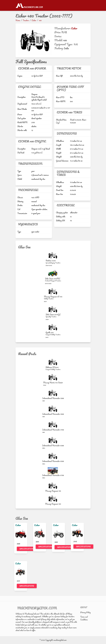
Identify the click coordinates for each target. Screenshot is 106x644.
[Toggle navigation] (89, 5)
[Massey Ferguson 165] (53, 498)
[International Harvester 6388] (53, 440)
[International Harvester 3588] (53, 409)
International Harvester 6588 (53, 461)
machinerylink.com (60, 640)
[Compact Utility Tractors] (53, 335)
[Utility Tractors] (53, 299)
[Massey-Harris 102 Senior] (53, 377)
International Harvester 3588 (53, 414)
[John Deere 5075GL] (53, 309)
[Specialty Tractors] (53, 317)
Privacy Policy (85, 612)
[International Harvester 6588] (53, 456)
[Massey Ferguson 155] (53, 486)
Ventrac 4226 (51, 261)
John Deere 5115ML (53, 279)
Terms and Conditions (84, 618)
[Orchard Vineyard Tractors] (53, 281)
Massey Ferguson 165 (53, 504)
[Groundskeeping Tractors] (53, 263)
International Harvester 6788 (53, 475)
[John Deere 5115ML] (53, 273)
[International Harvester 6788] (53, 471)
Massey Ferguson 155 (53, 491)
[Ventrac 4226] (53, 255)
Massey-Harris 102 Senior (53, 383)
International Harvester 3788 (53, 430)
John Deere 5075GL (53, 314)
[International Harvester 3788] (53, 424)
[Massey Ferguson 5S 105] (53, 291)
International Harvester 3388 (53, 398)
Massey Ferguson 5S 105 (53, 297)
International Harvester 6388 (53, 445)
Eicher (74, 28)
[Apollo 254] (53, 327)
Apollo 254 (50, 332)
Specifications (27, 549)
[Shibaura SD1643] (53, 362)
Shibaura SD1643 (52, 367)
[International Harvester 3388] (53, 393)
